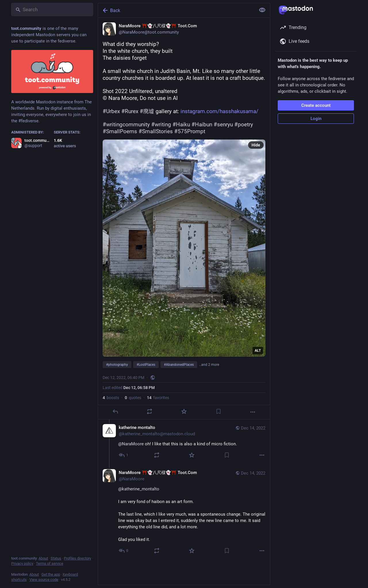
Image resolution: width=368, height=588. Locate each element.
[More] (253, 412)
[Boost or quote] (149, 411)
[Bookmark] (218, 411)
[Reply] (115, 411)
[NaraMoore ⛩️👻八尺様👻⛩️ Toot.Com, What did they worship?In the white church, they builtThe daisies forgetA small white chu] (184, 219)
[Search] (52, 9)
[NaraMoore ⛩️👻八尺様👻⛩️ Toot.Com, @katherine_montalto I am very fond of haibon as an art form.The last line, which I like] (184, 512)
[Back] (176, 10)
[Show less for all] (262, 10)
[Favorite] (184, 411)
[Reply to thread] (124, 455)
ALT (258, 351)
